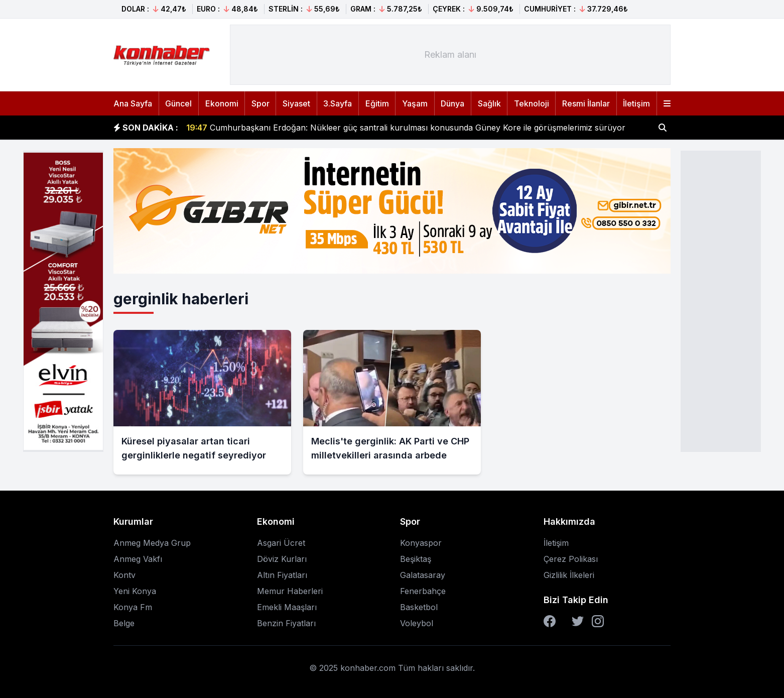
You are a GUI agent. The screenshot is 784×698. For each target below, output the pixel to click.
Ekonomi (222, 103)
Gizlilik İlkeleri (569, 575)
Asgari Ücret (281, 543)
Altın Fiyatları (282, 575)
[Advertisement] (721, 300)
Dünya (452, 103)
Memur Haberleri (290, 591)
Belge (124, 623)
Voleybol (417, 623)
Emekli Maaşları (287, 607)
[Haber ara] (663, 128)
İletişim (636, 103)
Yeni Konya (135, 591)
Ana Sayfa (133, 103)
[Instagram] (598, 621)
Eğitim (377, 103)
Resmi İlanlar (586, 103)
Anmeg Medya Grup (152, 543)
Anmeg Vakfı (138, 559)
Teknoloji (532, 103)
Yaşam (415, 103)
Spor (260, 103)
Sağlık (489, 103)
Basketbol (419, 607)
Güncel (178, 103)
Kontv (124, 575)
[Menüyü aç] (667, 103)
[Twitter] (578, 621)
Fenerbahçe (423, 591)
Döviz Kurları (282, 559)
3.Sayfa (338, 103)
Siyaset (296, 103)
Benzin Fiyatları (286, 623)
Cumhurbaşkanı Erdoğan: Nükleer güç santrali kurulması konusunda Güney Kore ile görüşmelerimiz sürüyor (406, 128)
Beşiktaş (416, 559)
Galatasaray (423, 575)
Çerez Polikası (571, 559)
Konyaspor (421, 543)
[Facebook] (550, 621)
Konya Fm (133, 607)
